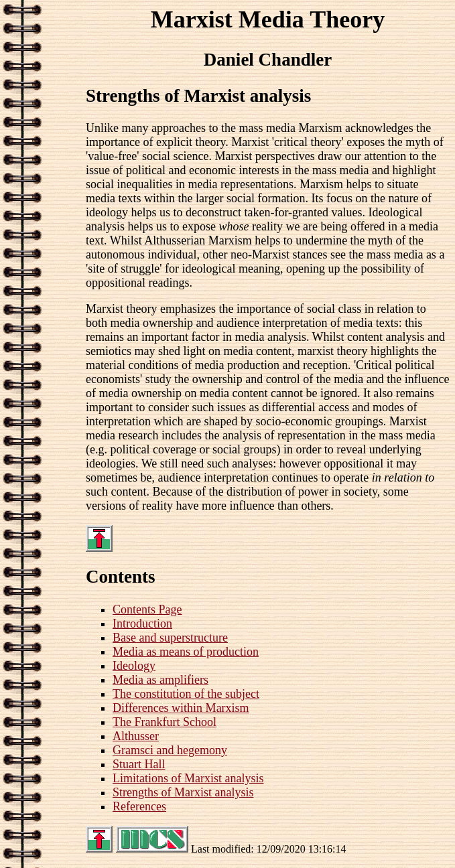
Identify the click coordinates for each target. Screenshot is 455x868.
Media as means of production (186, 652)
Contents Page (147, 609)
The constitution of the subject (186, 694)
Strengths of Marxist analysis (183, 792)
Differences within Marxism (181, 708)
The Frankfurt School (165, 722)
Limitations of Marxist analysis (188, 778)
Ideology (134, 666)
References (139, 806)
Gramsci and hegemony (170, 750)
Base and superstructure (170, 638)
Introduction (142, 624)
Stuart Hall (139, 764)
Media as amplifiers (160, 680)
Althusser (136, 736)
